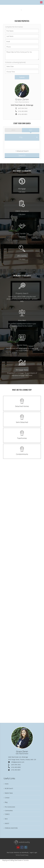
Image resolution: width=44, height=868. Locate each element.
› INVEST (7, 827)
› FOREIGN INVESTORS (12, 833)
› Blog (6, 803)
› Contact (7, 798)
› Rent (6, 822)
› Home (6, 782)
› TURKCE (7, 817)
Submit (22, 77)
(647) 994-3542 (23, 108)
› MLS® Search (9, 787)
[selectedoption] (22, 136)
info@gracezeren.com (18, 760)
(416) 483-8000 (23, 111)
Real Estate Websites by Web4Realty (18, 857)
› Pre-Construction (10, 809)
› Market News (9, 793)
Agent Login (34, 857)
